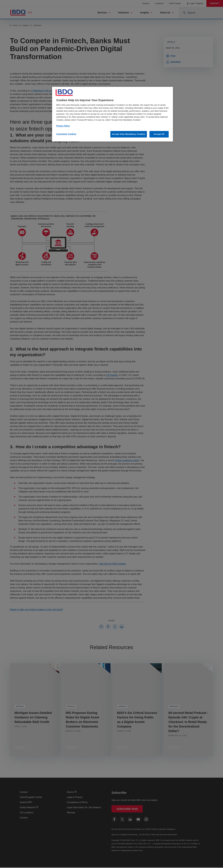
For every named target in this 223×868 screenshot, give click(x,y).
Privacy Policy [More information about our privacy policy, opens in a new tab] (63, 126)
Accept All (159, 134)
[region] (112, 114)
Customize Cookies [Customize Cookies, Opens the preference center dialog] (66, 134)
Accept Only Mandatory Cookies (129, 134)
